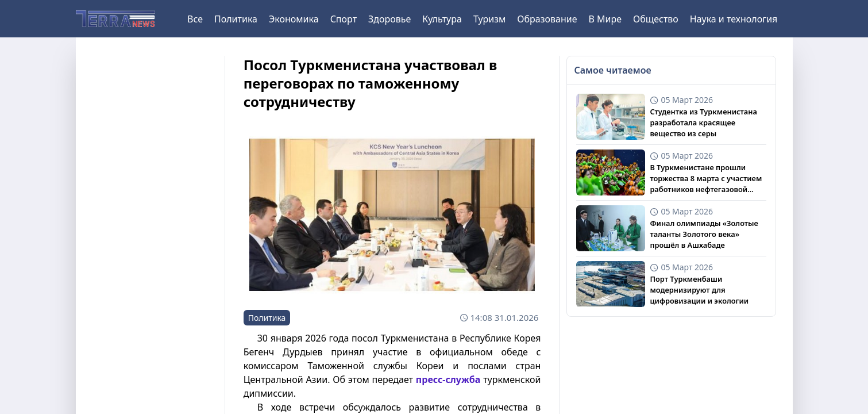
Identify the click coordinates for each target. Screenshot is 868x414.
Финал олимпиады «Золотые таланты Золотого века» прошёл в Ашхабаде (704, 234)
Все (195, 19)
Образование (547, 19)
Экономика (294, 19)
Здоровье (389, 19)
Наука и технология (734, 19)
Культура (442, 19)
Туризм (489, 19)
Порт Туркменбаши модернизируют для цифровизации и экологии (699, 290)
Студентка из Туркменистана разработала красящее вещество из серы (703, 122)
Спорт (344, 19)
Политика (236, 19)
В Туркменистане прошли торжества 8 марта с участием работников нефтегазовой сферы (706, 179)
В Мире (605, 19)
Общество (656, 19)
